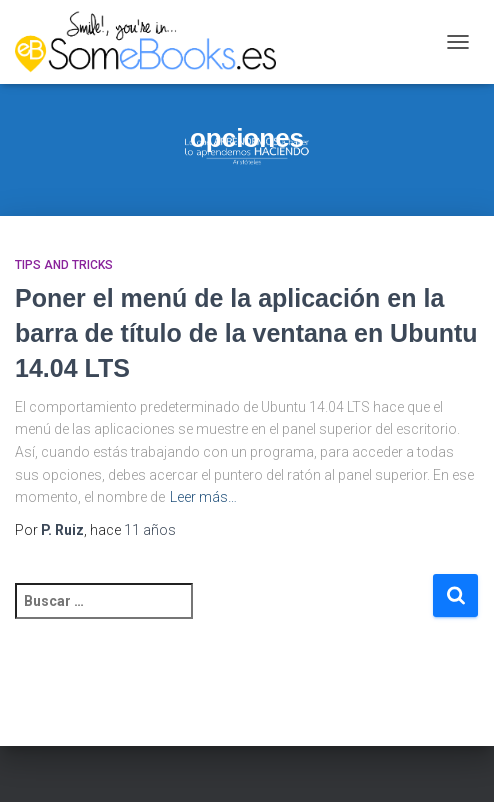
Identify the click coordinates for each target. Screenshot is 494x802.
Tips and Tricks (64, 265)
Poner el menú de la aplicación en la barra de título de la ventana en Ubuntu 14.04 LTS (246, 333)
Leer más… (203, 497)
